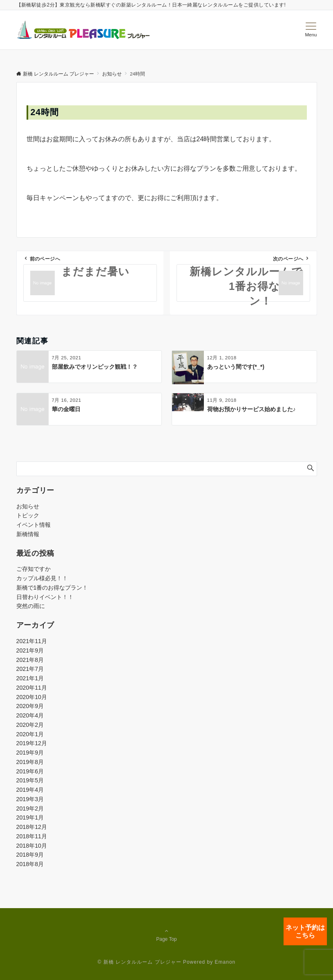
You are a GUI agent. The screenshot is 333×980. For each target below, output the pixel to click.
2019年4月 (30, 790)
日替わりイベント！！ (45, 597)
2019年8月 (30, 762)
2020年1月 (30, 734)
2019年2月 (30, 808)
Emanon (225, 962)
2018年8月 (30, 864)
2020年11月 (32, 688)
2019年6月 (30, 771)
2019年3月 (30, 799)
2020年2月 (30, 725)
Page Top (167, 935)
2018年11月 (32, 836)
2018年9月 (30, 855)
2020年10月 (32, 697)
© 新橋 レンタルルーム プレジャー (140, 962)
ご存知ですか (34, 569)
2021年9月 (30, 650)
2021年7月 (30, 669)
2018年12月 (32, 827)
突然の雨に (31, 606)
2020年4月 (30, 715)
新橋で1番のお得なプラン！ (52, 588)
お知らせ (28, 506)
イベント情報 (34, 525)
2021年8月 (30, 660)
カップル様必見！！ (42, 578)
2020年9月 (30, 706)
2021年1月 (30, 678)
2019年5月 (30, 780)
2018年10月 (32, 846)
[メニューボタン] (311, 30)
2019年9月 (30, 753)
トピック (28, 515)
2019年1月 (30, 817)
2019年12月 (32, 743)
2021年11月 (32, 641)
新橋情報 (28, 534)
